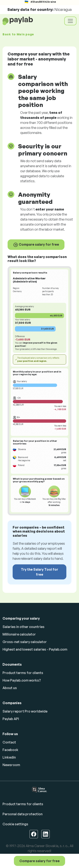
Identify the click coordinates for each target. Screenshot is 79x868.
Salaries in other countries (23, 627)
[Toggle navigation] (70, 21)
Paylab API (11, 719)
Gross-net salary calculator (25, 642)
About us (10, 688)
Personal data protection (23, 814)
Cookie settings (15, 824)
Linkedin (9, 757)
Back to (18, 34)
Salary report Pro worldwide (25, 711)
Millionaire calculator (19, 634)
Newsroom (11, 765)
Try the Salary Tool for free (39, 572)
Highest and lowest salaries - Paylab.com (35, 649)
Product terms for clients (23, 673)
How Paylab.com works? (22, 680)
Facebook (10, 750)
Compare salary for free (36, 245)
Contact (9, 742)
